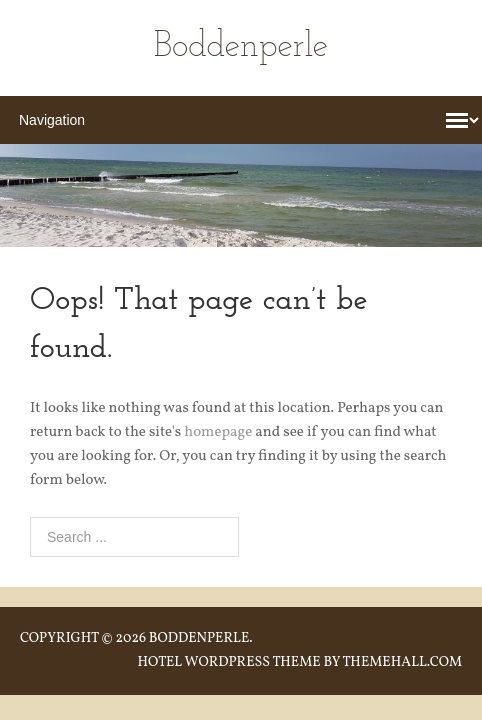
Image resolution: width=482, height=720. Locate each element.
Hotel (159, 662)
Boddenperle (241, 47)
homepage (218, 432)
